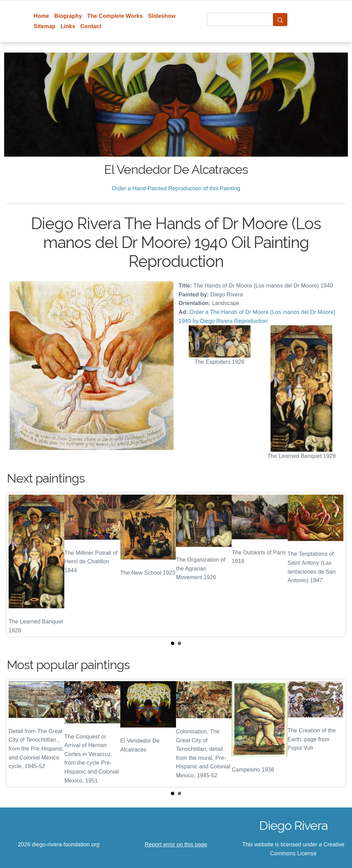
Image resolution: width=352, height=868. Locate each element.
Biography (68, 16)
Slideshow (162, 16)
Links (68, 26)
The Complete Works (115, 16)
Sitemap (45, 26)
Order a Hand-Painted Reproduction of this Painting (176, 188)
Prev (18, 565)
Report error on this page (176, 844)
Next (334, 565)
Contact (91, 26)
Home (41, 16)
